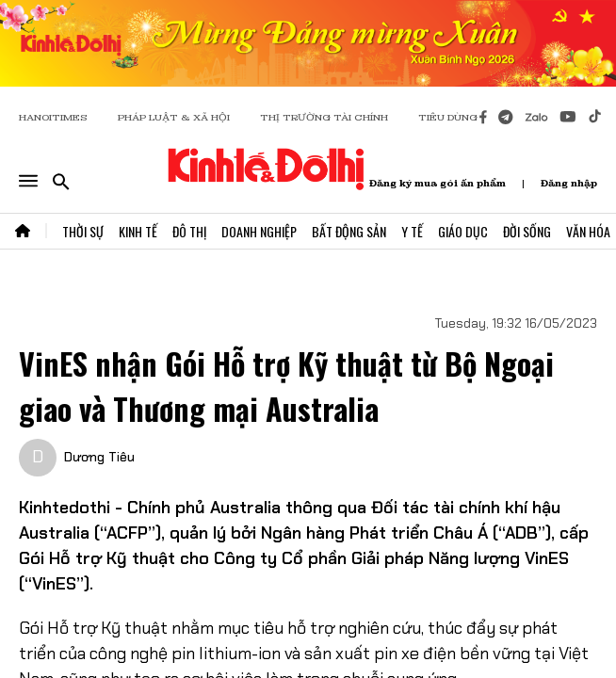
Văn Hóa (588, 231)
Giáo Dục (463, 231)
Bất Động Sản (349, 231)
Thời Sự (83, 231)
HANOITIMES (53, 117)
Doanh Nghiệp (259, 231)
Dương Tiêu (99, 457)
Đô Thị (189, 231)
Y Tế (412, 231)
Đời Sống (527, 231)
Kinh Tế (138, 231)
